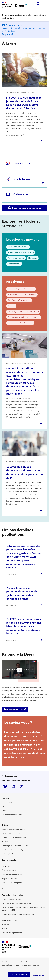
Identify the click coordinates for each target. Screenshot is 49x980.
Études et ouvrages (9, 870)
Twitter (22, 786)
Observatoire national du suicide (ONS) (17, 903)
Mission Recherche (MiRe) (12, 899)
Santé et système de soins (19, 300)
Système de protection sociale (21, 289)
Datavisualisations (22, 163)
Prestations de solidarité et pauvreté (24, 317)
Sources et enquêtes (10, 860)
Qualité (5, 811)
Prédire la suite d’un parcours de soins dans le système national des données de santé (22, 593)
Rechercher (38, 4)
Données (5, 889)
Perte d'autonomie (16, 258)
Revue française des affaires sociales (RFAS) (18, 914)
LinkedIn (13, 786)
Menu (45, 4)
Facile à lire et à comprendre (13, 883)
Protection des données (11, 819)
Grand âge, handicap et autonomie (23, 312)
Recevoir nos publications (26, 208)
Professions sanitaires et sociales (22, 295)
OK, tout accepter (19, 974)
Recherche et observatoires (12, 895)
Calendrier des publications (12, 875)
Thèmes (5, 825)
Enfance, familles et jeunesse (20, 323)
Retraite (11, 306)
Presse (4, 929)
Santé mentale (14, 264)
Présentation (7, 802)
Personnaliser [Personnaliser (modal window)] (38, 975)
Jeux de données (22, 179)
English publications (9, 879)
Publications (7, 866)
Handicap (33, 258)
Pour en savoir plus (14, 709)
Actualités (6, 924)
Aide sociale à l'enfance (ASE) (21, 252)
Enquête (6, 34)
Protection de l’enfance (18, 247)
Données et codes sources (12, 815)
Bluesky (5, 786)
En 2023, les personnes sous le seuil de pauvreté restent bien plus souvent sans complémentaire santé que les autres (24, 626)
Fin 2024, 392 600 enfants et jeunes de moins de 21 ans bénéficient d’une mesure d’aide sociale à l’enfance (24, 103)
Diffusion (5, 806)
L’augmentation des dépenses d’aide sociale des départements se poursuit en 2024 (24, 472)
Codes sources (21, 194)
